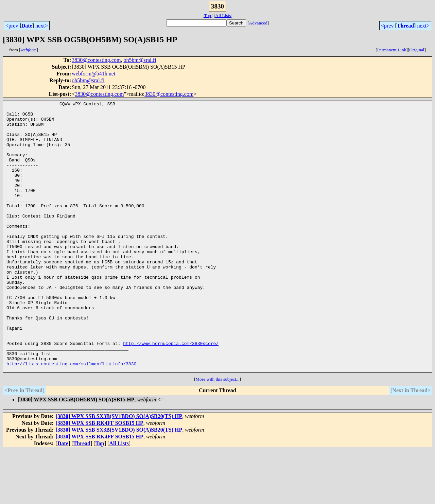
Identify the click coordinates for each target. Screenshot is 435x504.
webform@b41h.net (93, 74)
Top (207, 15)
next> (42, 26)
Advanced (258, 23)
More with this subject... (217, 433)
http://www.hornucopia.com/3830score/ (171, 392)
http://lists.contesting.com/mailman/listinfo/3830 (71, 417)
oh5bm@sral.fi (140, 60)
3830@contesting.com (96, 60)
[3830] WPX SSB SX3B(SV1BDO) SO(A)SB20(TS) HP (119, 470)
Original (417, 50)
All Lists (223, 15)
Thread (405, 26)
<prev (12, 26)
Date (27, 26)
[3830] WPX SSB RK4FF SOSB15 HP (100, 477)
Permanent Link (392, 50)
